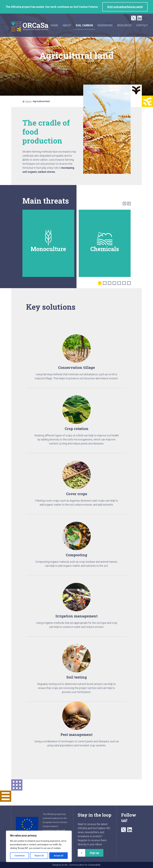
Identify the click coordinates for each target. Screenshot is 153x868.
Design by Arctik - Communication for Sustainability (76, 865)
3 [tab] (110, 283)
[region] (39, 846)
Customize (20, 856)
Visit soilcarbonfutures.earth (125, 7)
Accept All (59, 856)
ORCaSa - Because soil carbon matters (30, 27)
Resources (125, 25)
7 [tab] (129, 283)
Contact (142, 25)
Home (55, 25)
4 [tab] (114, 283)
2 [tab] (105, 283)
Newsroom (105, 25)
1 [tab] (100, 283)
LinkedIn (139, 18)
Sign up (94, 853)
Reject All (39, 856)
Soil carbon (85, 25)
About (67, 25)
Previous (125, 204)
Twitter (134, 18)
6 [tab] (124, 283)
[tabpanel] (48, 243)
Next (129, 204)
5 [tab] (119, 283)
